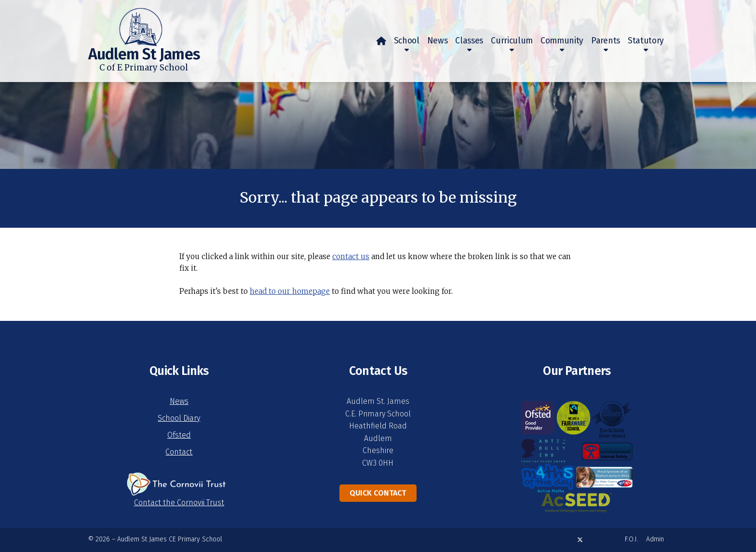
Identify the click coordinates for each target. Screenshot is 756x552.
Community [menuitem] (562, 41)
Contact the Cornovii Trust (179, 503)
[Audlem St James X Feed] (580, 540)
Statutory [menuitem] (646, 41)
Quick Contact (378, 493)
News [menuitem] (438, 41)
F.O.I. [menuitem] (632, 539)
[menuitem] (381, 41)
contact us (351, 256)
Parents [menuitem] (606, 41)
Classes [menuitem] (469, 41)
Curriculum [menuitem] (512, 41)
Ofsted (179, 435)
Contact (179, 452)
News (179, 401)
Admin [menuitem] (655, 539)
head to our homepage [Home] (290, 291)
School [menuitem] (407, 41)
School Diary (179, 418)
